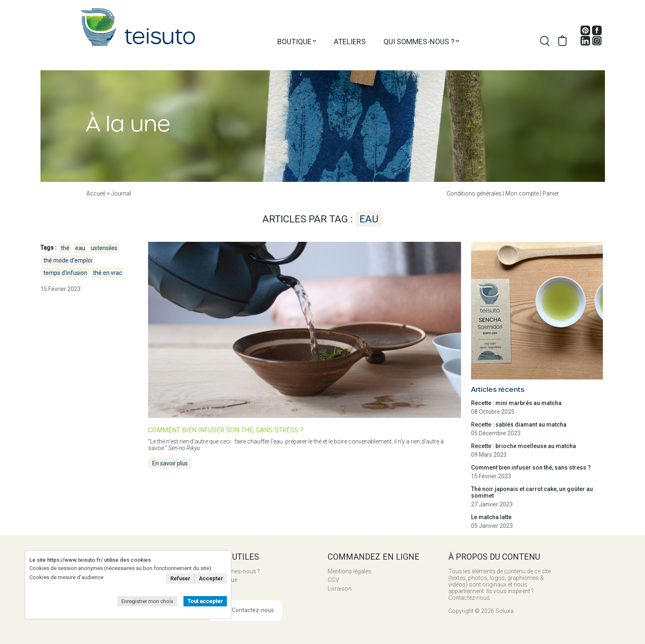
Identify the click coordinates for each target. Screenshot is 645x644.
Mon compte (522, 193)
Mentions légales (350, 571)
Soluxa (505, 611)
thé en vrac (107, 273)
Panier (551, 193)
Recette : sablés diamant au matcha (519, 425)
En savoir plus (172, 462)
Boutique (294, 42)
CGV (333, 580)
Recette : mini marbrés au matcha (516, 403)
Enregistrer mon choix (147, 601)
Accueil (96, 193)
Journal (121, 193)
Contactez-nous (253, 610)
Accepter (211, 578)
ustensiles (104, 248)
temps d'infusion (65, 273)
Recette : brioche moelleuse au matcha (524, 446)
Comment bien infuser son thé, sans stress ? (531, 467)
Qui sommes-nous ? (419, 42)
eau (80, 248)
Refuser (180, 578)
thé (65, 248)
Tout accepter (205, 601)
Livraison (340, 589)
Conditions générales (474, 193)
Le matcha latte (491, 517)
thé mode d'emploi (68, 260)
